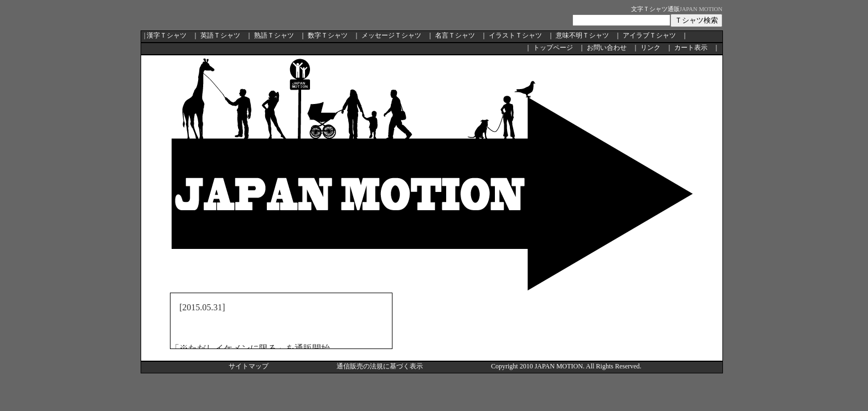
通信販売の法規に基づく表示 (380, 366)
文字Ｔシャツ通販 (655, 9)
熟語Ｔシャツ (274, 35)
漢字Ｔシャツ (167, 35)
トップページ (553, 48)
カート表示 (691, 48)
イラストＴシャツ (515, 35)
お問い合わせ (607, 48)
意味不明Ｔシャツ (582, 35)
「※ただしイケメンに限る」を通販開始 (250, 348)
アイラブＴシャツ (649, 35)
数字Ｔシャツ (328, 35)
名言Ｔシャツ (455, 35)
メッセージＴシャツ (391, 35)
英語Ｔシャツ (220, 35)
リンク (650, 48)
